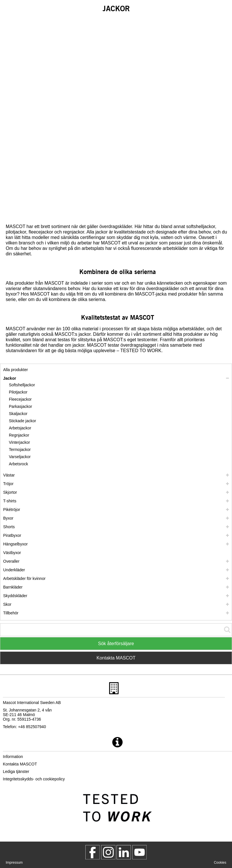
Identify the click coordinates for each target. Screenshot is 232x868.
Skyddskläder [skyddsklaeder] (15, 596)
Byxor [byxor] (8, 518)
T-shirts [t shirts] (10, 501)
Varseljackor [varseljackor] (20, 457)
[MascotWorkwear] (93, 852)
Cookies (220, 863)
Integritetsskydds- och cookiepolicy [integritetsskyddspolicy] (34, 779)
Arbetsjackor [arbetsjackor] (20, 428)
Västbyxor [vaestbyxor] (12, 553)
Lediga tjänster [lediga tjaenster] (16, 771)
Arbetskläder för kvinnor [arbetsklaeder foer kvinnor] (24, 578)
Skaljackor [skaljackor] (18, 414)
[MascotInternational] (139, 852)
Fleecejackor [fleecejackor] (20, 399)
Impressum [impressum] (14, 863)
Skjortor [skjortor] (10, 492)
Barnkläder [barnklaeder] (13, 587)
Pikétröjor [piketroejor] (12, 510)
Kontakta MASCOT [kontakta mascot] (20, 764)
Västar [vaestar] (9, 475)
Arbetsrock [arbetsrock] (18, 464)
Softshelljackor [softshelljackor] (22, 385)
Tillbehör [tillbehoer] (11, 613)
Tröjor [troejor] (8, 484)
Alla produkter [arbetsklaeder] (15, 370)
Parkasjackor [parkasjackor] (20, 406)
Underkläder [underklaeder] (14, 570)
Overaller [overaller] (11, 561)
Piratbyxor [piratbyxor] (12, 535)
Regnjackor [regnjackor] (19, 435)
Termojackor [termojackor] (20, 450)
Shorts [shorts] (9, 527)
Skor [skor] (7, 604)
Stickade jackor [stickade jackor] (22, 421)
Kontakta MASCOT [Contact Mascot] (116, 658)
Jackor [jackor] (10, 378)
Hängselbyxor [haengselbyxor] (15, 544)
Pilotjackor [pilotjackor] (18, 392)
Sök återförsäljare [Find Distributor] (116, 644)
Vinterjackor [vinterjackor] (19, 442)
